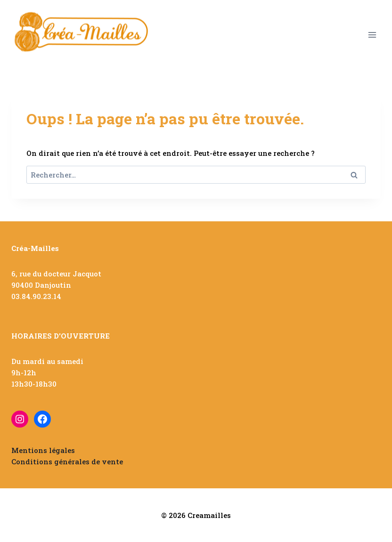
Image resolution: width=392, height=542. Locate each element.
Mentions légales (43, 450)
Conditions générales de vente (67, 461)
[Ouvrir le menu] (372, 35)
